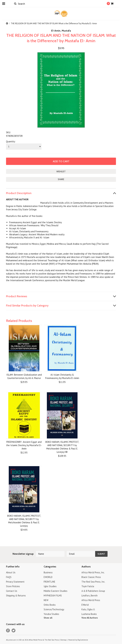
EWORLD (48, 577)
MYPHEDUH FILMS (53, 596)
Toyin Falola (88, 586)
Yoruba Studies (51, 614)
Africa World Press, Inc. (93, 572)
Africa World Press (91, 600)
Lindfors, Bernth (90, 596)
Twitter (14, 631)
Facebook (8, 631)
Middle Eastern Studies (56, 591)
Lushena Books (89, 614)
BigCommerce (83, 640)
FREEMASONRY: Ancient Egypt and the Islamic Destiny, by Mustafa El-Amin (24, 445)
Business (48, 572)
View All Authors (90, 618)
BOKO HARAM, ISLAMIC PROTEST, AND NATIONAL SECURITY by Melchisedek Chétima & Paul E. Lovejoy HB (62, 447)
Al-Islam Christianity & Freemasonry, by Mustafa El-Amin (62, 376)
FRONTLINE (49, 582)
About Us (11, 572)
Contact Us (12, 591)
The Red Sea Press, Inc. (93, 582)
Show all (48, 618)
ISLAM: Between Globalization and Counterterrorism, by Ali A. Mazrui (24, 376)
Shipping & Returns (16, 596)
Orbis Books (50, 605)
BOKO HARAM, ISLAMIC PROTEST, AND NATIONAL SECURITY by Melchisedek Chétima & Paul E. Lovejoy (24, 521)
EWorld (85, 605)
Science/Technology (54, 609)
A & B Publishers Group (93, 591)
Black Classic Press (91, 577)
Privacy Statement (15, 582)
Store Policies (13, 586)
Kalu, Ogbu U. (88, 609)
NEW (46, 600)
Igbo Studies (50, 586)
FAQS (9, 577)
